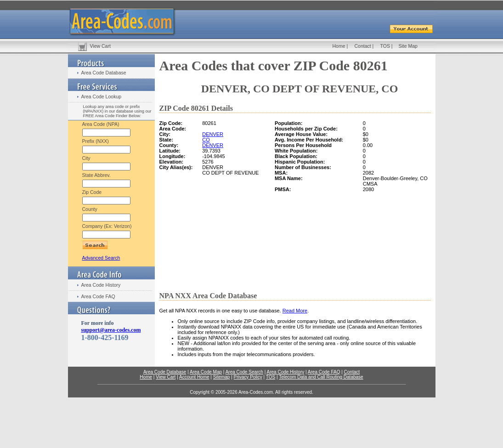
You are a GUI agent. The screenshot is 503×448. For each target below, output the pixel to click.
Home (339, 46)
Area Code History (101, 285)
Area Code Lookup (102, 96)
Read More (295, 311)
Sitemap (222, 377)
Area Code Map (206, 372)
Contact (363, 46)
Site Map (408, 46)
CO (206, 140)
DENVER (213, 134)
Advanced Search (101, 258)
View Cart (100, 46)
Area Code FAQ (98, 296)
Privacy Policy (248, 377)
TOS (385, 46)
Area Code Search (244, 372)
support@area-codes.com (111, 330)
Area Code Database (104, 73)
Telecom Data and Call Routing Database (321, 377)
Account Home (194, 377)
